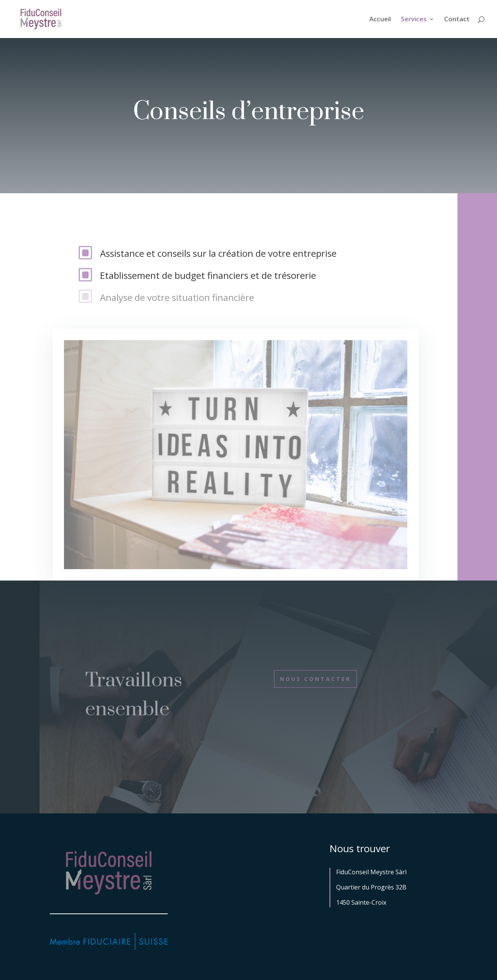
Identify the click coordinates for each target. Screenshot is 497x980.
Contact (457, 20)
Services (414, 20)
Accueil (380, 20)
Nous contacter (315, 679)
